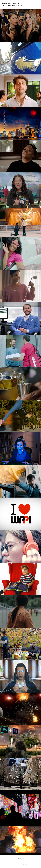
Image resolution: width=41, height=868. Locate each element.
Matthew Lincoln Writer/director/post (13, 5)
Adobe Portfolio (24, 865)
